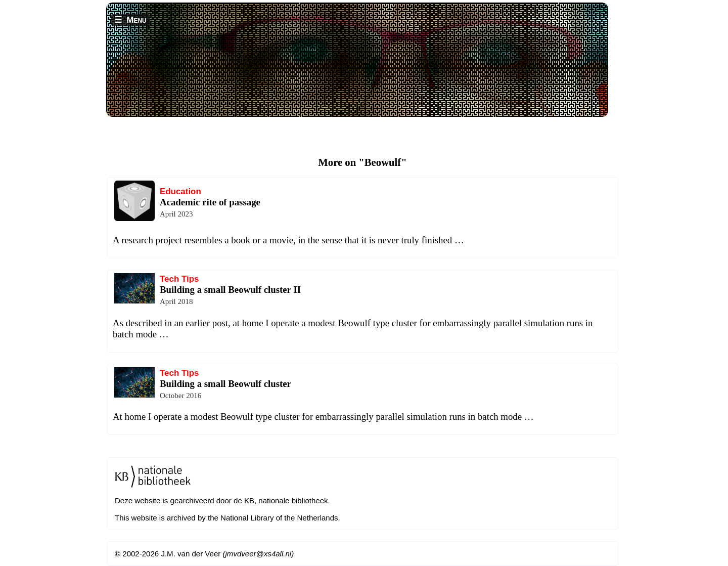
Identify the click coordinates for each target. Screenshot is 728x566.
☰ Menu (130, 20)
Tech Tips (179, 279)
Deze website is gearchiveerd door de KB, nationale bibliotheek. (222, 500)
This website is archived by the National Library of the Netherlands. (227, 518)
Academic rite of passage (210, 202)
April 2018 (176, 301)
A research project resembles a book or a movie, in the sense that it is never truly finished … (288, 240)
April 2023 (176, 214)
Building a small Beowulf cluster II (230, 290)
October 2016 (180, 396)
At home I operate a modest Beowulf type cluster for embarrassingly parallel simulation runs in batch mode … (323, 417)
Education (180, 191)
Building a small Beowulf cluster (225, 384)
